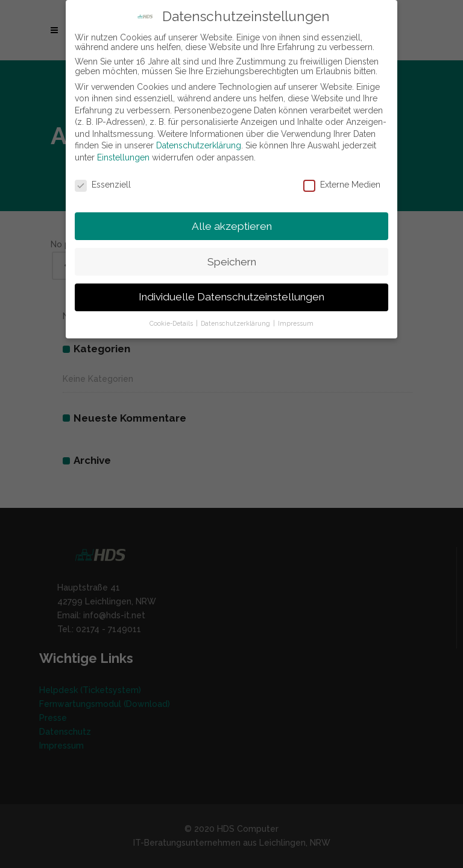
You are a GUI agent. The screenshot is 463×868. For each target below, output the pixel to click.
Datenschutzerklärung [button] (236, 323)
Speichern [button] (232, 262)
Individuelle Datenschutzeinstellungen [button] (231, 297)
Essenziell (103, 185)
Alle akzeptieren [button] (232, 226)
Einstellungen (123, 157)
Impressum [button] (296, 323)
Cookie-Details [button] (172, 323)
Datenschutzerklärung (199, 145)
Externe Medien (342, 185)
